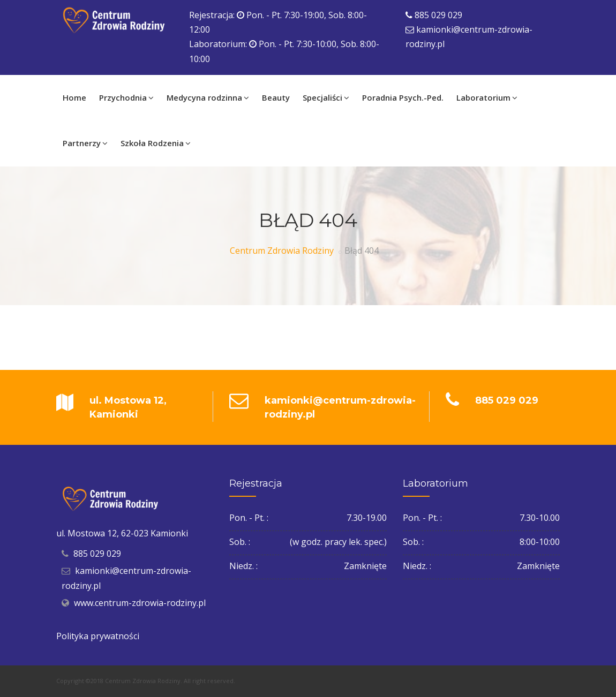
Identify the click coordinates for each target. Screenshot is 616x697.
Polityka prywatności (98, 636)
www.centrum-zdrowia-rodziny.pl (140, 603)
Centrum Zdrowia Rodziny (282, 251)
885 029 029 (438, 15)
